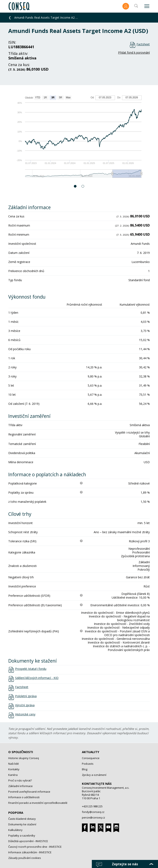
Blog (85, 769)
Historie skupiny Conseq (24, 758)
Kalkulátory (15, 830)
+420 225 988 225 (92, 806)
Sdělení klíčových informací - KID (37, 678)
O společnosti (21, 752)
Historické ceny (25, 714)
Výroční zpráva (25, 705)
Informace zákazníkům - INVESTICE (30, 852)
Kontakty (14, 769)
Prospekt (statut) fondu (31, 669)
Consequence (91, 758)
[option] (79, 139)
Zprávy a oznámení (94, 775)
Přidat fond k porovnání (134, 52)
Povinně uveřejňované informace (29, 792)
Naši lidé (14, 764)
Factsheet (143, 44)
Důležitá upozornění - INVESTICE (28, 841)
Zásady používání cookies (25, 858)
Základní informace (20, 786)
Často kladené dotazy (22, 819)
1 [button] (75, 186)
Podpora (16, 813)
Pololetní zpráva (26, 696)
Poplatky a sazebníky (22, 835)
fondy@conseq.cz (93, 812)
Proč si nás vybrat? (20, 780)
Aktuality (91, 752)
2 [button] (83, 186)
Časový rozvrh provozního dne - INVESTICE (35, 847)
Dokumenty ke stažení (22, 824)
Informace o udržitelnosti (24, 797)
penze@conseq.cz (93, 817)
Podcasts (88, 764)
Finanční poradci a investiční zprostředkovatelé (38, 803)
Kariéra (13, 775)
